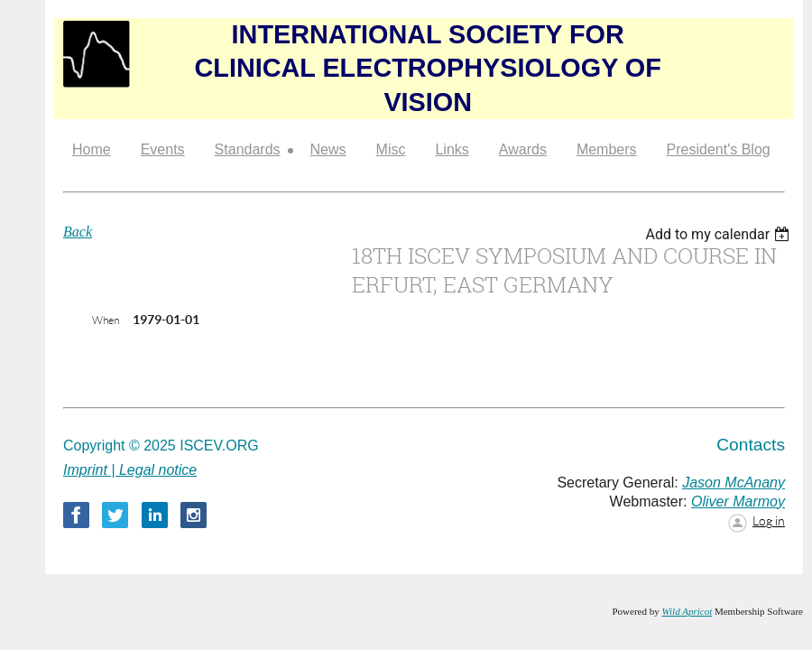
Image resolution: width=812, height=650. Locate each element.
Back (78, 232)
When (106, 320)
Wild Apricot (687, 611)
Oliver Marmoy (738, 501)
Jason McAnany (734, 483)
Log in (769, 521)
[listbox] (720, 234)
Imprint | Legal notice (130, 470)
